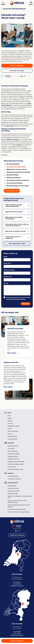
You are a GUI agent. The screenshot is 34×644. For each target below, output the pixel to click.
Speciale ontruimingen (14, 454)
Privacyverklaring (12, 439)
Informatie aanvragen (17, 71)
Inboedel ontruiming (13, 488)
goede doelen (9, 126)
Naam (6, 257)
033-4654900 (17, 584)
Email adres (8, 263)
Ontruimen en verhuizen (14, 479)
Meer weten (13, 353)
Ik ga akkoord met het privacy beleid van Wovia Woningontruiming (18, 298)
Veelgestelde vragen (13, 426)
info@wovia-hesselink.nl (17, 635)
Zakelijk (10, 418)
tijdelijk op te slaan (12, 139)
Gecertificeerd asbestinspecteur (17, 509)
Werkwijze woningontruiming (16, 464)
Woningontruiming (13, 456)
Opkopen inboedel (13, 493)
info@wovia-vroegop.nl (17, 586)
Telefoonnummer (10, 270)
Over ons (10, 423)
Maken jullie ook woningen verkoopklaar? (14, 218)
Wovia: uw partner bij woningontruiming (18, 512)
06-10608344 (17, 582)
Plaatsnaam (8, 277)
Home (9, 416)
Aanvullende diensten (13, 459)
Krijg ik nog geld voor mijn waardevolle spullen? (14, 205)
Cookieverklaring (12, 436)
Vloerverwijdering (12, 451)
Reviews (10, 421)
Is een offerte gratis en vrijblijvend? (13, 237)
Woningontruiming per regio (15, 469)
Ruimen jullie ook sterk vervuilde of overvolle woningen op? (17, 225)
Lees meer (4, 155)
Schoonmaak (11, 448)
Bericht (6, 283)
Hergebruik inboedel (13, 491)
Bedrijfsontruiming (13, 446)
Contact (10, 429)
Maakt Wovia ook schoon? (14, 212)
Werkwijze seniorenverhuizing (16, 461)
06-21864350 (17, 632)
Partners (10, 434)
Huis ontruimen (12, 467)
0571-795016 (17, 633)
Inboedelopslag (12, 486)
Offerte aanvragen (17, 66)
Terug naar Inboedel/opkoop (13, 9)
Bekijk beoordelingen (17, 535)
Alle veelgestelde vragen (17, 243)
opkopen (19, 145)
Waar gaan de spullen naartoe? (16, 231)
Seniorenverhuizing (13, 476)
